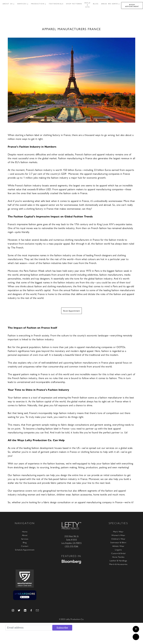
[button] (9, 4)
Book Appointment (71, 311)
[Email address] (29, 628)
